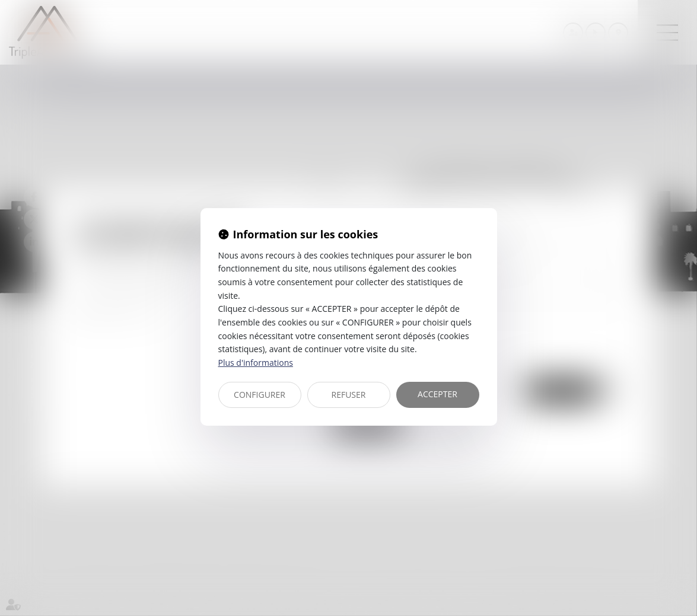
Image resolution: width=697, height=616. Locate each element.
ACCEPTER (437, 394)
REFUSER (349, 395)
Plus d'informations (256, 363)
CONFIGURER (260, 395)
